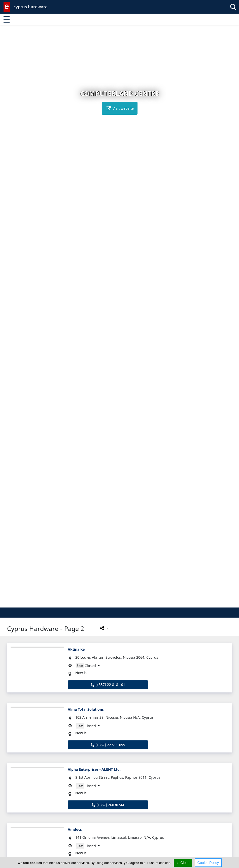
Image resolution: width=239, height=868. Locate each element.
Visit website (120, 108)
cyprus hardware (31, 7)
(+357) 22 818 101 (108, 685)
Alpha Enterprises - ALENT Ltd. (94, 769)
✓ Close (183, 863)
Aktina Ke (76, 649)
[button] (109, 603)
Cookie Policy (208, 863)
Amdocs (75, 829)
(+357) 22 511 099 (108, 745)
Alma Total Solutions (86, 709)
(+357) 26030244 (108, 805)
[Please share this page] (104, 628)
